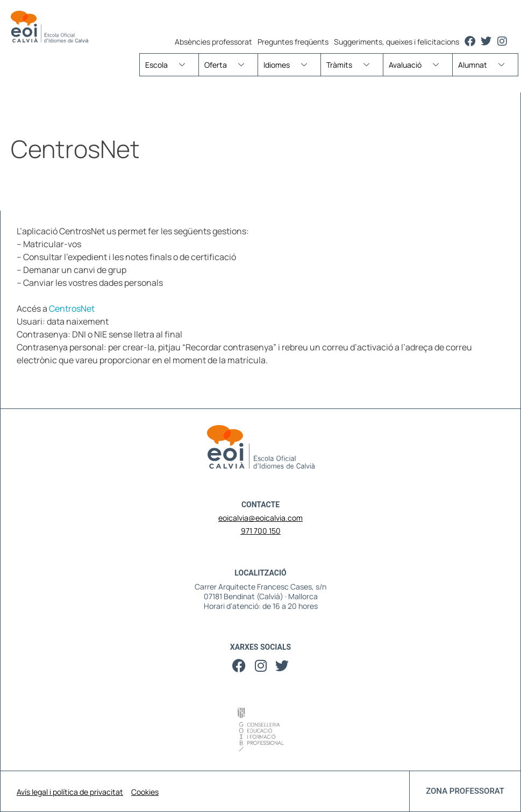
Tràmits (352, 65)
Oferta (228, 65)
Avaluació (418, 65)
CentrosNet (72, 308)
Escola (169, 65)
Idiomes (289, 65)
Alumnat (485, 65)
